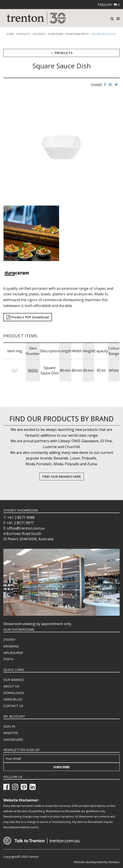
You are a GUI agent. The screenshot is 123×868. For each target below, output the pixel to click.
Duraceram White (77, 34)
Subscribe (61, 767)
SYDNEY (9, 640)
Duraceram (55, 34)
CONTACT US (13, 706)
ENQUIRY (109, 4)
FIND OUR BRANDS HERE (62, 476)
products (23, 34)
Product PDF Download (28, 317)
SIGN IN (9, 726)
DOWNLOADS (14, 693)
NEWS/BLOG (13, 699)
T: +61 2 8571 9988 (19, 517)
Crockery (39, 34)
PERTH (8, 659)
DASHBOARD (13, 740)
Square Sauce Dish (104, 34)
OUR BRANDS (14, 680)
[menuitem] (61, 640)
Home (10, 34)
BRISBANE (11, 646)
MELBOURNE (13, 653)
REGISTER (11, 733)
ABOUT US (11, 686)
